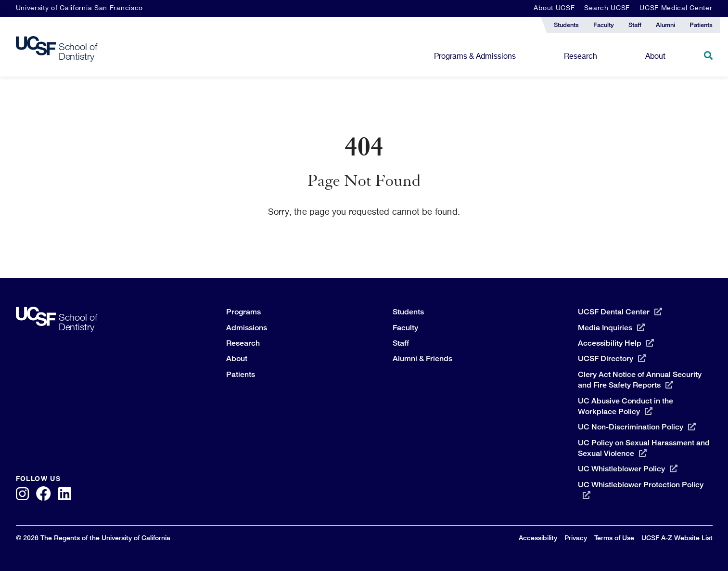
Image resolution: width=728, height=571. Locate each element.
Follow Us (38, 479)
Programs (243, 312)
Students (408, 312)
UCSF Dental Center (620, 312)
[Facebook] (44, 495)
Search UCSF (607, 8)
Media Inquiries (611, 328)
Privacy (576, 538)
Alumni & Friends (422, 358)
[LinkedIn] (65, 495)
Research (581, 57)
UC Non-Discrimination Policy (637, 427)
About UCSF (554, 8)
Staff (401, 343)
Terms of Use (614, 538)
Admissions (247, 328)
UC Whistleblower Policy (628, 469)
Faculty (405, 328)
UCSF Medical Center (676, 8)
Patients (241, 374)
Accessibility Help (616, 343)
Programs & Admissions (475, 57)
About (655, 57)
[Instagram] (22, 495)
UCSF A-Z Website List (677, 538)
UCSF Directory (612, 358)
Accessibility (538, 538)
